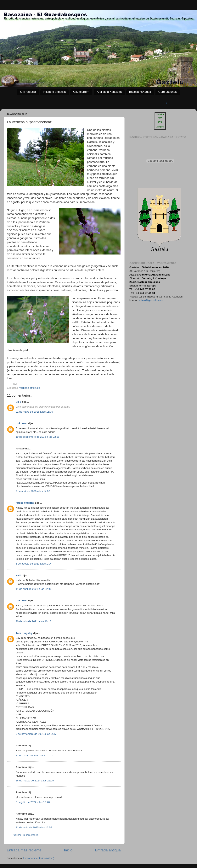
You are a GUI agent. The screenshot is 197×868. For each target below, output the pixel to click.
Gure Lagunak (168, 92)
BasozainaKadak (140, 92)
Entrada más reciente (24, 850)
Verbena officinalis (30, 388)
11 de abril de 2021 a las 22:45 (34, 589)
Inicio (68, 850)
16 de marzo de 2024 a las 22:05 (35, 781)
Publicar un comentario (25, 835)
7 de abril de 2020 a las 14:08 (33, 491)
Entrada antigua (108, 850)
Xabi (18, 575)
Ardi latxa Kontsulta (109, 92)
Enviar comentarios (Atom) (39, 858)
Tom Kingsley (24, 633)
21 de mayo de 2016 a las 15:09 (34, 412)
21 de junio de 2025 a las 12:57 (34, 827)
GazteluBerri (81, 92)
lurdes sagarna (25, 503)
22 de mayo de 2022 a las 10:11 (34, 755)
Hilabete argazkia (54, 92)
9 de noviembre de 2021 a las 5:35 (36, 734)
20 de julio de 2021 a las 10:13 (33, 621)
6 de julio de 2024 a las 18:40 (33, 802)
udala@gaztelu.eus (151, 300)
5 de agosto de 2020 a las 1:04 (34, 564)
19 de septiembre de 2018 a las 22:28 (38, 437)
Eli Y (18, 402)
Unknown (22, 423)
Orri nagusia (28, 92)
